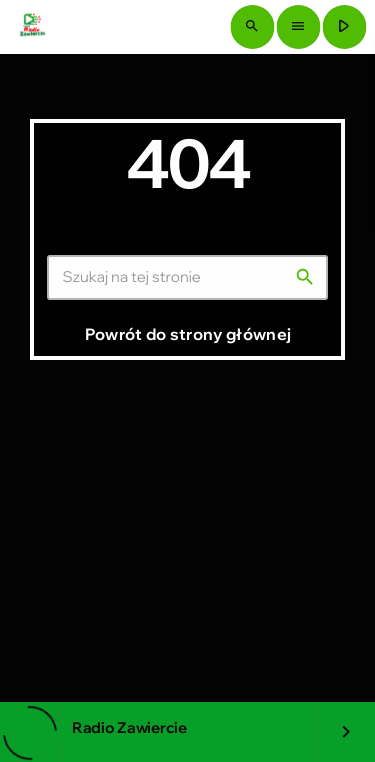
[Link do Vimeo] (32, 27)
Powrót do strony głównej (188, 334)
